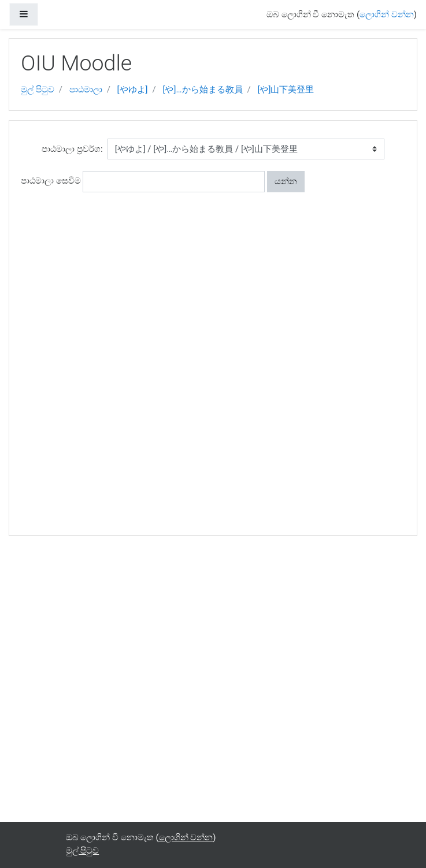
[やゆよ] (133, 90)
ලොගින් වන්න (387, 14)
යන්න (286, 181)
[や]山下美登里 (286, 90)
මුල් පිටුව (38, 90)
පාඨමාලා (86, 90)
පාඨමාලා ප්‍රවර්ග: (72, 149)
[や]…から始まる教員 (203, 90)
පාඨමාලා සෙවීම (51, 181)
